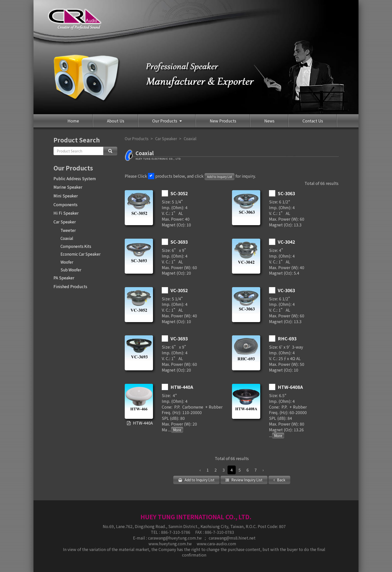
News (269, 121)
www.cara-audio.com (216, 543)
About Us (116, 121)
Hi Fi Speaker (66, 213)
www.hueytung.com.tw (171, 543)
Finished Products (70, 286)
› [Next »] (263, 470)
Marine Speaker (68, 187)
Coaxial (67, 238)
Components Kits (76, 246)
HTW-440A (143, 423)
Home (73, 121)
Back (281, 480)
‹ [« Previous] (200, 470)
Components (65, 204)
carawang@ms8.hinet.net (232, 538)
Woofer (67, 262)
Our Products (165, 121)
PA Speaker (64, 278)
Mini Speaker (66, 196)
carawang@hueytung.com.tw (175, 538)
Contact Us (313, 121)
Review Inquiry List (246, 480)
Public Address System (75, 178)
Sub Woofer (71, 270)
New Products (223, 121)
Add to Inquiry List (219, 177)
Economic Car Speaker (80, 254)
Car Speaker (65, 222)
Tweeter (68, 230)
